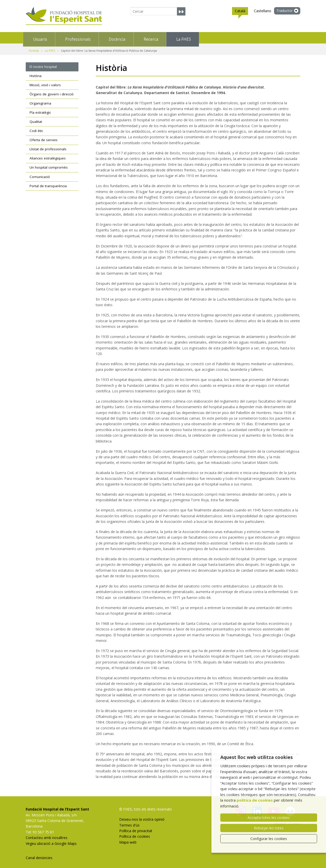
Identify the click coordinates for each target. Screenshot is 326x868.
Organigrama (40, 100)
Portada (34, 48)
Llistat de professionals (48, 146)
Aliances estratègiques (48, 155)
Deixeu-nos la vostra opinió (142, 816)
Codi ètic (36, 128)
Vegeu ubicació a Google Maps (51, 840)
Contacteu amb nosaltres (47, 835)
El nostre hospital (43, 64)
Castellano (263, 11)
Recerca (213, 38)
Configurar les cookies (269, 839)
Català (240, 12)
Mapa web (128, 839)
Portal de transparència (48, 183)
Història (36, 73)
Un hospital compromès (49, 164)
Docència (161, 38)
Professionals (104, 38)
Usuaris (48, 38)
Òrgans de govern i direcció (52, 91)
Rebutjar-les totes (269, 828)
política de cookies (255, 800)
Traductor (284, 11)
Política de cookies (135, 833)
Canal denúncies (39, 854)
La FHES (263, 38)
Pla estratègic (40, 109)
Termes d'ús (129, 822)
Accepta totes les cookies (269, 818)
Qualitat (36, 119)
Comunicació (40, 173)
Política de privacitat (136, 828)
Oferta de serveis (44, 137)
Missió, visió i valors (45, 82)
